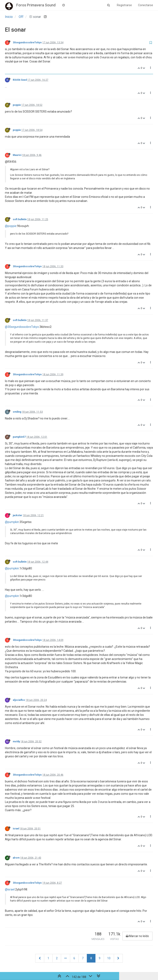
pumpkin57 (19, 437)
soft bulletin (20, 219)
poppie (17, 105)
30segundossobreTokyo (27, 43)
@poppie (11, 226)
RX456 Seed (20, 80)
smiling (17, 412)
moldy (16, 742)
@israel (10, 889)
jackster (17, 515)
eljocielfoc (19, 700)
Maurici (17, 155)
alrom (16, 858)
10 (109, 958)
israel (16, 829)
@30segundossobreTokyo (22, 327)
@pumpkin (12, 522)
